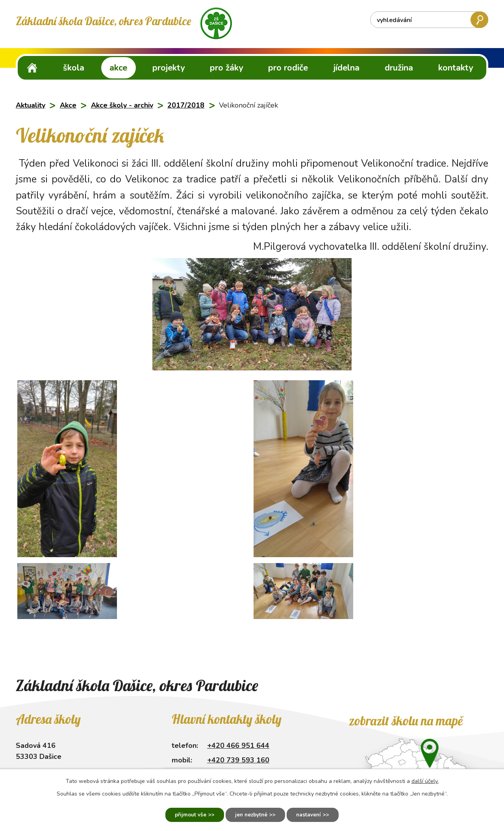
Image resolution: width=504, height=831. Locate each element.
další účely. (425, 780)
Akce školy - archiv (122, 105)
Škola (74, 68)
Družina (399, 68)
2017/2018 (186, 105)
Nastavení (314, 814)
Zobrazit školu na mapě (406, 721)
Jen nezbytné (251, 814)
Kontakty (456, 68)
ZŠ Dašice (32, 68)
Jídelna (346, 68)
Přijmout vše (185, 814)
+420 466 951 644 (238, 745)
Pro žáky (226, 68)
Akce (118, 68)
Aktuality (31, 105)
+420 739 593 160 (238, 760)
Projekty (169, 68)
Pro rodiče (288, 68)
